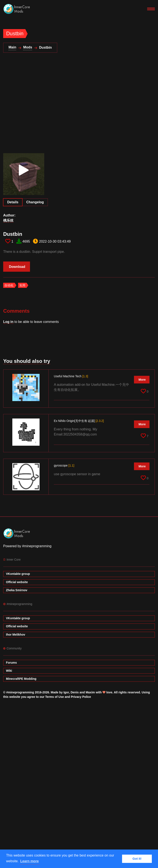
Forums (11, 663)
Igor (66, 692)
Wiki (9, 671)
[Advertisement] (43, 106)
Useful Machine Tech (71, 376)
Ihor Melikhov (16, 635)
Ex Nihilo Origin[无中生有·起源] (79, 421)
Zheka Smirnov (17, 590)
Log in (8, 322)
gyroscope (64, 465)
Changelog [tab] (35, 202)
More (142, 380)
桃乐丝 (8, 220)
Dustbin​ (13, 234)
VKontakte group (18, 574)
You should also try (27, 361)
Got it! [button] (137, 859)
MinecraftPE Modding (21, 679)
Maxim (90, 692)
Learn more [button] (29, 861)
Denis (75, 692)
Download (17, 267)
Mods (28, 47)
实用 (22, 285)
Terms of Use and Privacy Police (68, 697)
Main (12, 47)
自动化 (9, 285)
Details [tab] (13, 202)
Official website (17, 582)
